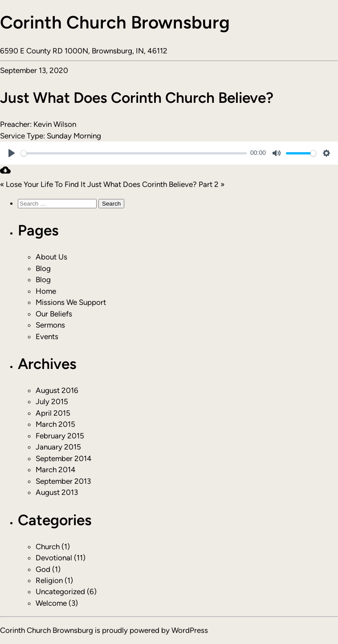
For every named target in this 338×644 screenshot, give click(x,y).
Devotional (54, 558)
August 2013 (57, 492)
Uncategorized (60, 591)
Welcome (51, 603)
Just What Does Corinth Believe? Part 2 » (156, 184)
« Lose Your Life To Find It (43, 184)
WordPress (190, 630)
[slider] (134, 153)
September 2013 (63, 481)
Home (46, 291)
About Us (51, 257)
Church (48, 547)
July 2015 (52, 401)
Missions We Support (71, 302)
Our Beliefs (54, 314)
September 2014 (64, 458)
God (43, 569)
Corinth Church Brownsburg (115, 22)
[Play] (12, 153)
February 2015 (60, 436)
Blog (43, 268)
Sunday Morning (74, 136)
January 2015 (58, 447)
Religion (49, 580)
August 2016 (57, 390)
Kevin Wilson (55, 124)
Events (47, 336)
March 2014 (56, 470)
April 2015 (53, 413)
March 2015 (55, 424)
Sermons (50, 325)
